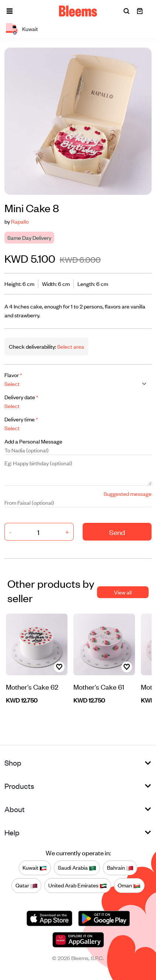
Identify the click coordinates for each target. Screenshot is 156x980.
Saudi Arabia (77, 868)
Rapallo (20, 221)
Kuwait (35, 868)
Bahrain (120, 868)
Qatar (27, 886)
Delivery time (21, 419)
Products (19, 786)
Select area (70, 346)
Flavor (13, 375)
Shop (13, 762)
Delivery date (21, 397)
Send (117, 532)
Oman (129, 886)
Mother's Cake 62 (32, 686)
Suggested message (128, 494)
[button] (10, 11)
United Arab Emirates (78, 886)
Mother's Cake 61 (99, 686)
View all (123, 592)
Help (12, 832)
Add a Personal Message (33, 441)
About (15, 809)
